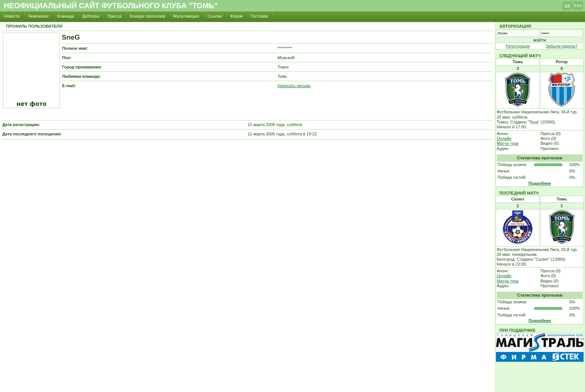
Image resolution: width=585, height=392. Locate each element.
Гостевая (260, 16)
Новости (12, 16)
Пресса (114, 16)
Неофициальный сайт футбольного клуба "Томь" (111, 6)
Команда (66, 16)
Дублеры (91, 16)
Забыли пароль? (562, 46)
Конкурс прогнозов (148, 16)
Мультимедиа (186, 16)
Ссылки (215, 16)
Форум (236, 16)
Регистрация (518, 46)
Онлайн (504, 138)
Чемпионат (39, 16)
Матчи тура (508, 143)
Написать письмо (294, 86)
